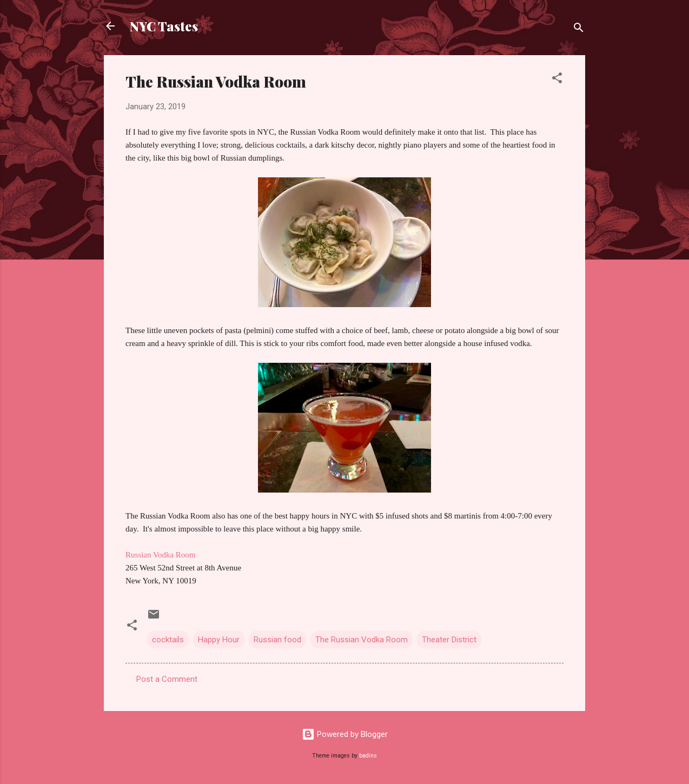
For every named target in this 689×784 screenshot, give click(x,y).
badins (368, 756)
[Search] (579, 29)
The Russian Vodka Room (362, 640)
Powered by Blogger (345, 734)
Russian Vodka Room (160, 555)
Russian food (277, 640)
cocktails (168, 640)
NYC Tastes (164, 26)
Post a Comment (167, 679)
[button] (557, 80)
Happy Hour (219, 640)
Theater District (449, 640)
